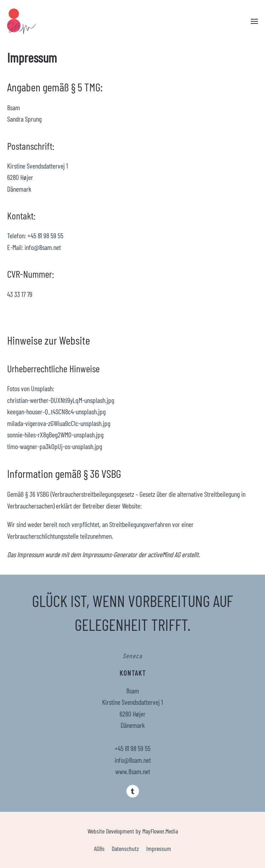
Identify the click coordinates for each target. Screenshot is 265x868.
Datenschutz (125, 848)
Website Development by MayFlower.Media (133, 831)
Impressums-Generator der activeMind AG (131, 554)
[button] (254, 21)
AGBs (99, 848)
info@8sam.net (133, 760)
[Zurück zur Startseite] (21, 21)
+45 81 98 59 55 (132, 748)
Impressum (159, 848)
